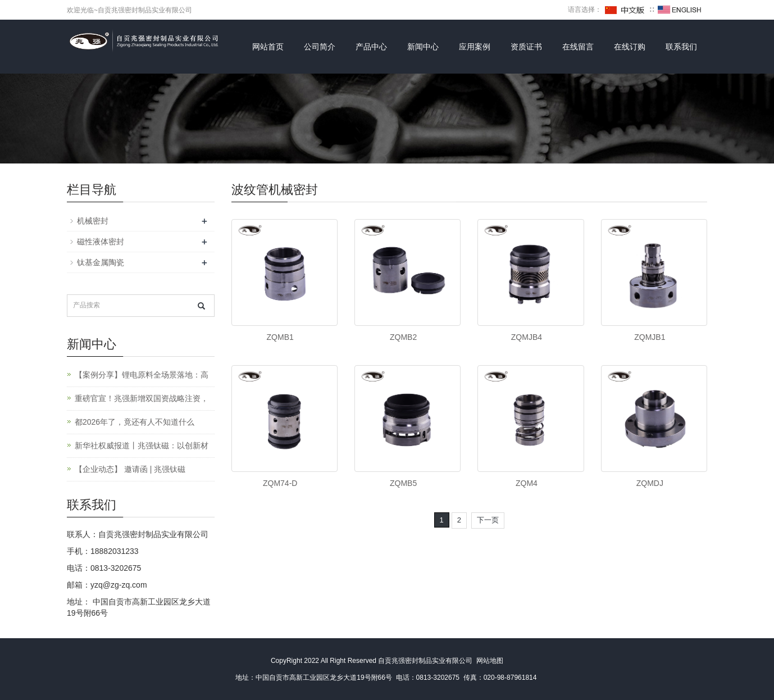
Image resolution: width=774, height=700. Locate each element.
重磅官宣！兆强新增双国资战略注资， (142, 398)
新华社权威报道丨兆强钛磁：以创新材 (142, 446)
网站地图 (490, 661)
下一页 (488, 520)
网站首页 (268, 47)
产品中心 (371, 47)
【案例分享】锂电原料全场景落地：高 (142, 375)
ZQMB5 (403, 483)
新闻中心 (423, 47)
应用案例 (475, 47)
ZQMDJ (650, 483)
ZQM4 (527, 483)
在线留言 (578, 47)
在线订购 (630, 47)
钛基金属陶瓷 (101, 262)
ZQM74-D (280, 483)
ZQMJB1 (650, 337)
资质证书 (526, 47)
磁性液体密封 (101, 242)
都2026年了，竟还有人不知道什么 (135, 422)
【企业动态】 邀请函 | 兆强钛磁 (130, 469)
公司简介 (320, 47)
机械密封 (93, 221)
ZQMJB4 (527, 337)
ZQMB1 (280, 337)
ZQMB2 (403, 337)
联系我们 (681, 47)
